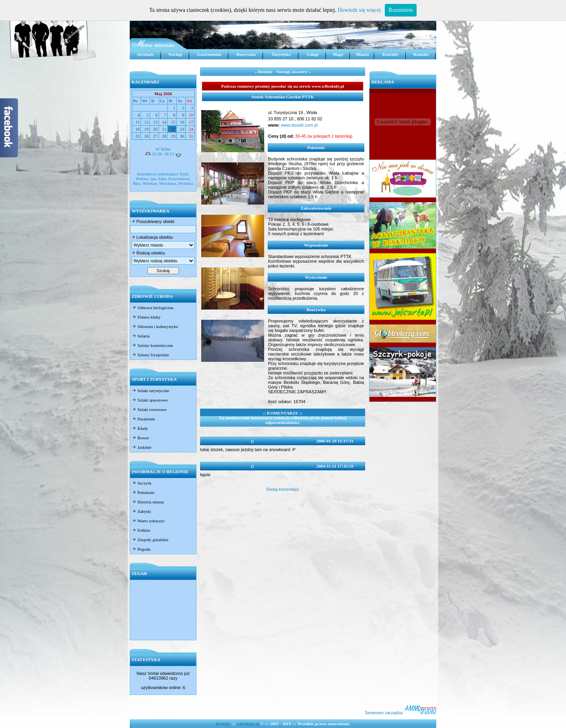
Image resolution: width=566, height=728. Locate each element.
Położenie (143, 492)
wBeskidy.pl (248, 724)
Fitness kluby (146, 317)
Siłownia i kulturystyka (155, 326)
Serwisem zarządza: (401, 713)
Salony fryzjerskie (150, 355)
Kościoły (390, 54)
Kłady (140, 428)
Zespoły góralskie (150, 540)
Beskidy (223, 724)
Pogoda (141, 549)
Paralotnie (143, 419)
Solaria (141, 336)
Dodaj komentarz (282, 489)
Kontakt (421, 54)
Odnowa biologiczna (153, 308)
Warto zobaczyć (148, 521)
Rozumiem (401, 10)
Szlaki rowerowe (149, 409)
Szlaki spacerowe (150, 400)
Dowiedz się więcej (359, 10)
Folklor (141, 530)
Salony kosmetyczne (152, 345)
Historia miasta (148, 502)
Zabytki (141, 511)
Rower (140, 438)
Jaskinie (141, 447)
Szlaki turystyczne (151, 391)
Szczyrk (141, 483)
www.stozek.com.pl (299, 125)
